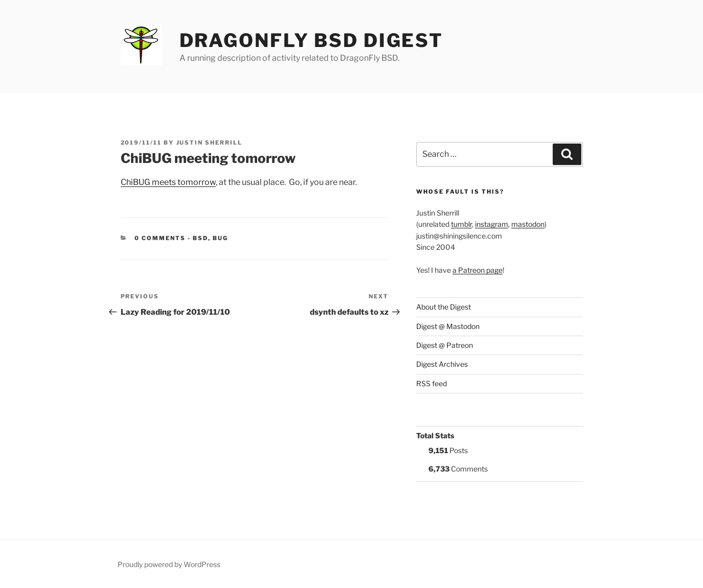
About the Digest (444, 307)
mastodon (528, 224)
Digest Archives (442, 364)
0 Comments (160, 238)
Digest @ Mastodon (448, 326)
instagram (492, 224)
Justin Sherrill (210, 143)
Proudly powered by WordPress (169, 564)
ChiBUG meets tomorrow (168, 182)
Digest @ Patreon (445, 345)
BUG (220, 238)
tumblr (461, 224)
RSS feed (432, 383)
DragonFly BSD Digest (312, 40)
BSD (200, 238)
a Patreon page (478, 270)
